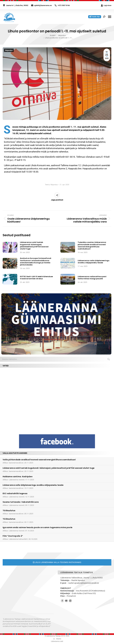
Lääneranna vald (57, 641)
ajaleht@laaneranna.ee (43, 5)
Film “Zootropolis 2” (13, 536)
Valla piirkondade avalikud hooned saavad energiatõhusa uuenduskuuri (39, 460)
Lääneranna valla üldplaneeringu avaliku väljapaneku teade (94, 262)
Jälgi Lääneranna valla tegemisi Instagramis (57, 562)
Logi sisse (106, 5)
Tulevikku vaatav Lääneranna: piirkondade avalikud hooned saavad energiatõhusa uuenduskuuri (92, 246)
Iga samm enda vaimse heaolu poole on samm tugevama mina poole (38, 527)
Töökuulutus (9, 511)
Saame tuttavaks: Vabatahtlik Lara (21, 502)
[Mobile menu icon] (110, 17)
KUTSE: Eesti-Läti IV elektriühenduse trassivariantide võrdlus (36, 278)
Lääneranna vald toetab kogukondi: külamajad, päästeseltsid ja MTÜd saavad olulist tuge (34, 246)
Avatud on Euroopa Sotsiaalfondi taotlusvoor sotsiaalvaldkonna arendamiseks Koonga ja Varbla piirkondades (36, 262)
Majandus (9, 50)
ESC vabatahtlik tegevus (15, 493)
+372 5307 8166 (64, 5)
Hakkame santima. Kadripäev (18, 477)
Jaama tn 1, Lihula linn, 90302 (17, 5)
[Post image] (10, 247)
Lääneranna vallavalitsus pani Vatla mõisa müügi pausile (92, 278)
